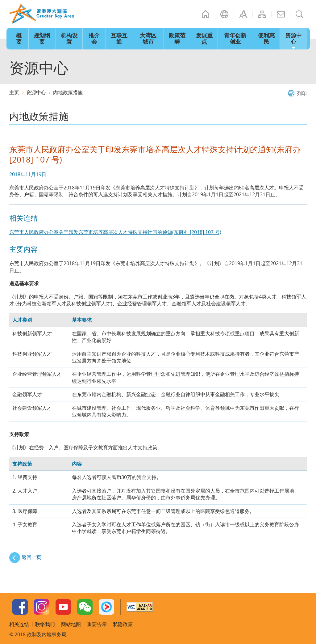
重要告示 (97, 624)
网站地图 (262, 14)
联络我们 (281, 14)
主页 (206, 14)
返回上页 (31, 557)
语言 (224, 14)
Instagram (42, 607)
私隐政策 (123, 624)
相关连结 (19, 624)
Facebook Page (20, 607)
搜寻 (300, 14)
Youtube (63, 607)
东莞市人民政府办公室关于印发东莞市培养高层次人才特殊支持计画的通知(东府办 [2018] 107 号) (115, 232)
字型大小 (243, 14)
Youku (106, 607)
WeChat (85, 607)
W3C (140, 607)
